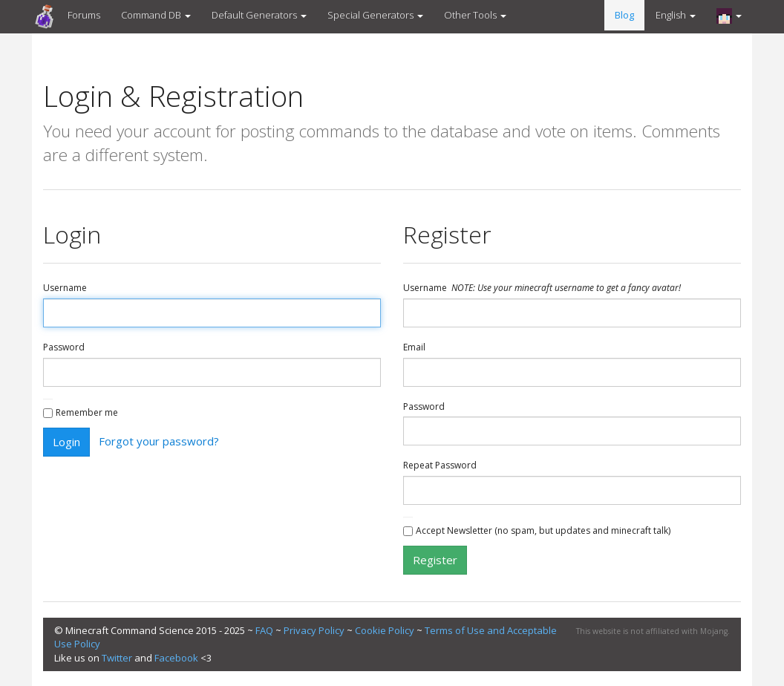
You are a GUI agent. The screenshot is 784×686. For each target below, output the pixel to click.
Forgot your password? (159, 440)
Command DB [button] (156, 15)
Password (64, 347)
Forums (84, 15)
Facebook (176, 658)
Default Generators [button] (259, 15)
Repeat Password (440, 465)
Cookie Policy (385, 630)
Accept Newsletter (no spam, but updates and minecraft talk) (543, 531)
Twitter (117, 658)
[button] (729, 16)
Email (414, 347)
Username (65, 288)
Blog (624, 15)
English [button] (676, 15)
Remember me (87, 413)
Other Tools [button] (475, 15)
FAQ (264, 630)
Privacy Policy (314, 630)
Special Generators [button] (375, 15)
